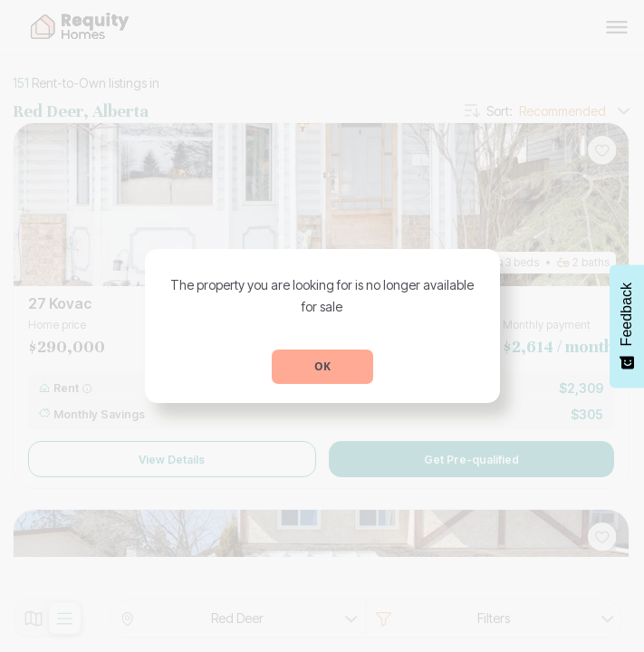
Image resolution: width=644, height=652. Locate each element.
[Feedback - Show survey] (627, 326)
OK (322, 366)
